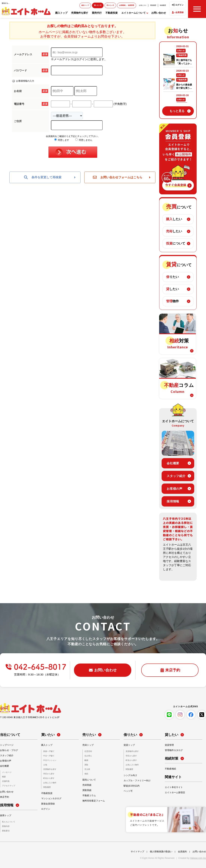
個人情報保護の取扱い (161, 852)
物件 (172, 301)
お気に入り (143, 5)
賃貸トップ (129, 745)
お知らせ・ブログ (9, 750)
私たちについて (9, 822)
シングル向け (130, 775)
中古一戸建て (49, 756)
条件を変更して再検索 (43, 177)
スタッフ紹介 (176, 476)
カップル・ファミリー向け (137, 781)
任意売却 (88, 751)
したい (174, 219)
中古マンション (50, 760)
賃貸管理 (169, 745)
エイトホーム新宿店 (175, 792)
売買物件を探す (80, 13)
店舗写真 (6, 781)
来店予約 (4, 797)
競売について (89, 780)
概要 (4, 777)
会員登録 (179, 12)
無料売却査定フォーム (94, 801)
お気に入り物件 (50, 783)
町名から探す (49, 778)
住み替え (88, 756)
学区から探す (49, 774)
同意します (62, 140)
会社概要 (173, 463)
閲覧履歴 (153, 5)
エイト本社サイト (174, 787)
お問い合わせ (159, 13)
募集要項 (6, 831)
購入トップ (61, 13)
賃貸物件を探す (132, 751)
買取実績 (87, 790)
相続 (86, 774)
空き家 (87, 769)
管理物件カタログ (174, 750)
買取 (86, 765)
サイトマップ (137, 852)
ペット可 (128, 791)
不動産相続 (170, 769)
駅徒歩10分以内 (132, 786)
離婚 (86, 760)
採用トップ (6, 815)
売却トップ (88, 745)
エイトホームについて (134, 13)
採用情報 (173, 501)
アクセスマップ (9, 786)
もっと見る (177, 111)
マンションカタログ (51, 798)
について (176, 243)
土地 (45, 765)
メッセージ (7, 772)
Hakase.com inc (198, 858)
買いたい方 (98, 5)
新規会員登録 (48, 804)
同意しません (84, 140)
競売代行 (97, 13)
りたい (172, 277)
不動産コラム (89, 795)
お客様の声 (175, 489)
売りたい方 (110, 5)
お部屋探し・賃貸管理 (127, 5)
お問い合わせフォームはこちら (118, 177)
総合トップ (85, 5)
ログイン (179, 5)
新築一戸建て (49, 751)
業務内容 (6, 826)
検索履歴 (163, 5)
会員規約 (182, 852)
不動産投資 (112, 13)
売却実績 (87, 785)
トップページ (7, 745)
